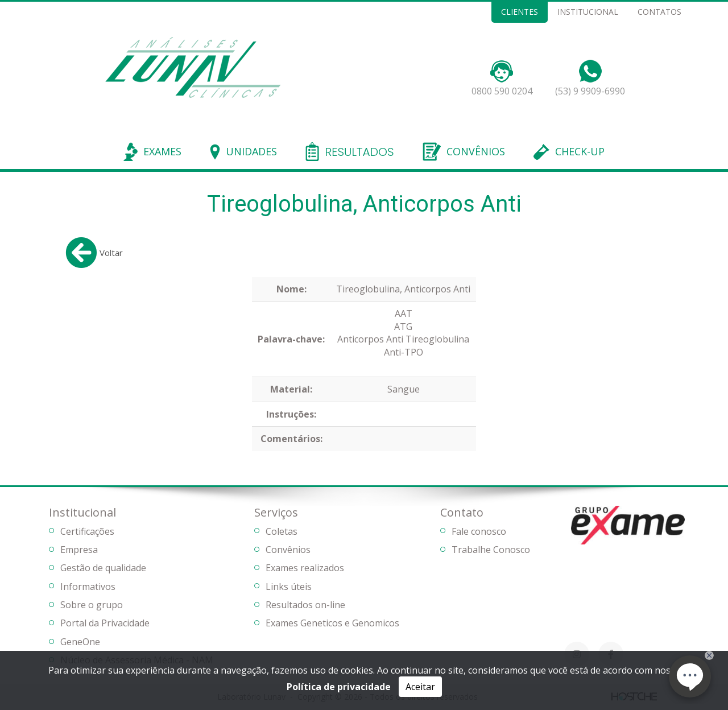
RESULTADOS (359, 152)
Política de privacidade (339, 687)
